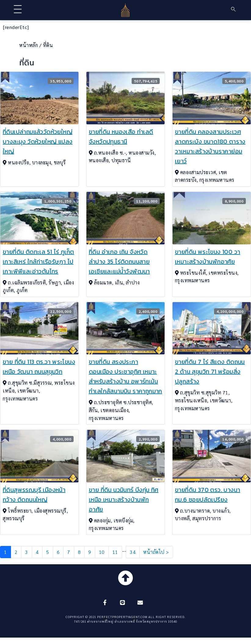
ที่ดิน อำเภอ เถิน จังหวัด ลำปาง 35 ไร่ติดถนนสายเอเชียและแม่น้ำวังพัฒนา (119, 262)
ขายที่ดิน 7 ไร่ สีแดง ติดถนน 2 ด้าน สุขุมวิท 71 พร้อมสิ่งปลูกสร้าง (210, 371)
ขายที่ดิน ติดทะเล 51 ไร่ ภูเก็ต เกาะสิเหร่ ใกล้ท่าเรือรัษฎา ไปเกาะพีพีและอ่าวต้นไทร (38, 262)
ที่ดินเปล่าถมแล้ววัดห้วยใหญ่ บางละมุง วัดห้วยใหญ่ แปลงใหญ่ (38, 141)
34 (133, 552)
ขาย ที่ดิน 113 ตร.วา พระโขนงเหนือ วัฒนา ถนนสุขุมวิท (39, 367)
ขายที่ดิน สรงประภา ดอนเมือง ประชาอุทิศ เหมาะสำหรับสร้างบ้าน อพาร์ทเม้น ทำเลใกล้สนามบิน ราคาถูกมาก (125, 376)
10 (102, 552)
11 (115, 552)
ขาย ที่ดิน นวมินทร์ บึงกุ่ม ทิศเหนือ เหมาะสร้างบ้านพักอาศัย (124, 499)
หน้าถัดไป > (156, 552)
